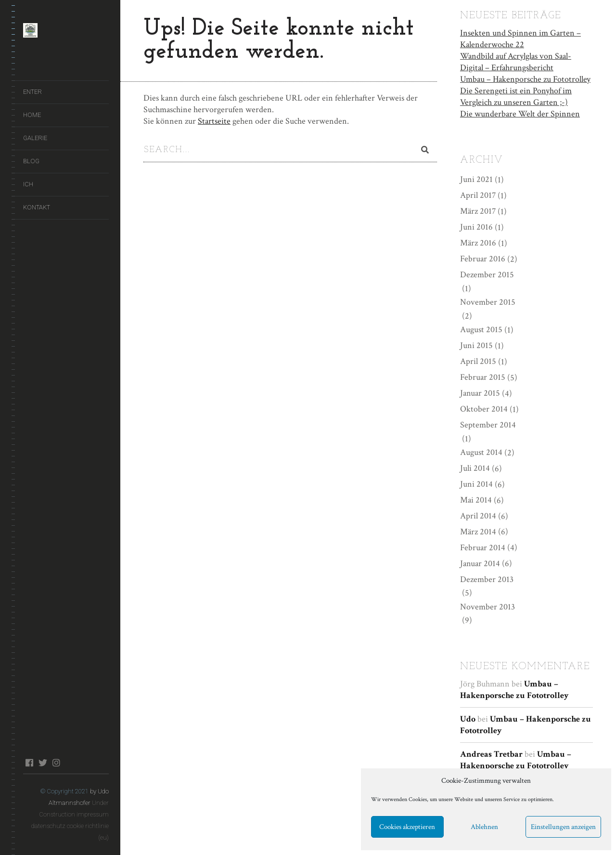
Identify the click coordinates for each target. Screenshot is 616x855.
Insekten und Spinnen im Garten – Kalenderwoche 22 (520, 38)
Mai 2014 (476, 499)
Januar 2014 (480, 563)
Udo (468, 719)
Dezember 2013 (487, 578)
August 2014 (481, 451)
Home (32, 115)
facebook (29, 763)
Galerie (35, 138)
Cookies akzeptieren (407, 827)
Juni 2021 (476, 179)
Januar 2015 (480, 392)
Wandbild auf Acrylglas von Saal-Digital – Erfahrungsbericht (516, 61)
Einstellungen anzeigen (563, 827)
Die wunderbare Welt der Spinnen (520, 113)
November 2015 (488, 302)
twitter (43, 763)
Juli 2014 (475, 467)
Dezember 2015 (487, 274)
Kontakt (37, 207)
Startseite (214, 121)
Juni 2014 (476, 483)
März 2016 (478, 242)
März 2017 (478, 211)
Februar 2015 (483, 377)
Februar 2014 (483, 547)
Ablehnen (484, 827)
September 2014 (488, 424)
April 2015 (478, 361)
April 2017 (478, 195)
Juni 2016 (476, 227)
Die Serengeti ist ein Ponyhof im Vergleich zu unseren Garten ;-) (516, 96)
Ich (28, 184)
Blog (31, 161)
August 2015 (481, 329)
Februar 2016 (483, 258)
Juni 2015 (476, 345)
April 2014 (478, 515)
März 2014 (478, 531)
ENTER (32, 92)
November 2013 (488, 606)
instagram (56, 763)
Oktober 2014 (484, 408)
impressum (93, 814)
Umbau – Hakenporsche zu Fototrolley (525, 78)
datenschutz (48, 826)
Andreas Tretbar (491, 754)
